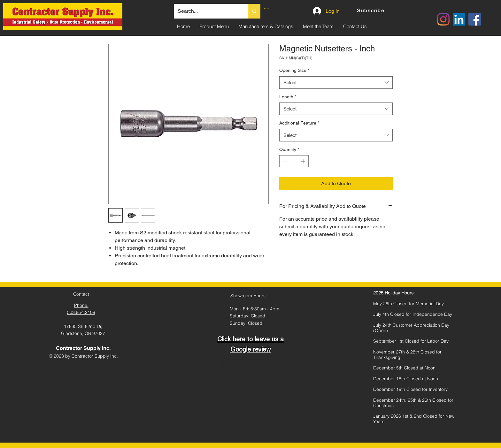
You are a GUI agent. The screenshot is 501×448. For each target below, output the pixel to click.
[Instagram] (443, 19)
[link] (277, 9)
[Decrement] (284, 161)
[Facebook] (475, 19)
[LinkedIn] (459, 19)
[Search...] (206, 11)
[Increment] (304, 161)
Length (288, 97)
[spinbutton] (294, 161)
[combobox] (336, 83)
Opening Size (294, 70)
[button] (371, 10)
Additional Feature (299, 123)
